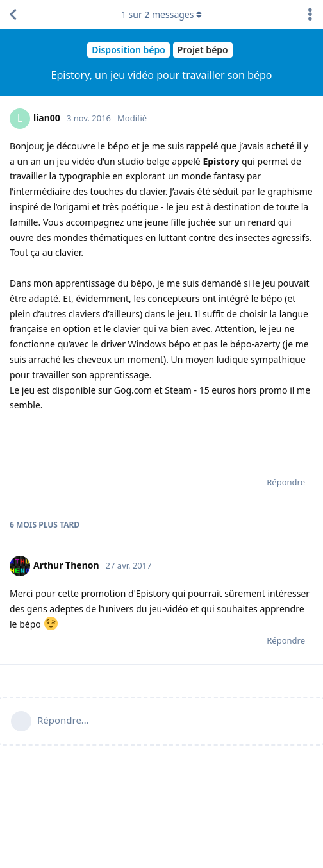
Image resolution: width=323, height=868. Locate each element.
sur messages (161, 14)
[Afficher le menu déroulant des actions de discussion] (310, 15)
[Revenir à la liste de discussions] (13, 15)
